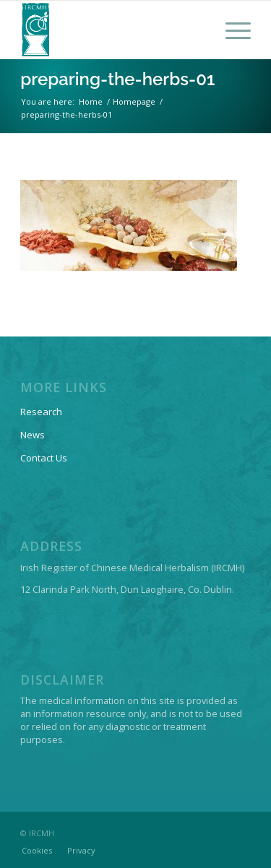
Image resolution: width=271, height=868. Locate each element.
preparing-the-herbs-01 (117, 79)
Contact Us (44, 458)
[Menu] (231, 30)
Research (41, 412)
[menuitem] (231, 30)
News (33, 435)
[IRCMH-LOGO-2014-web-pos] (112, 30)
